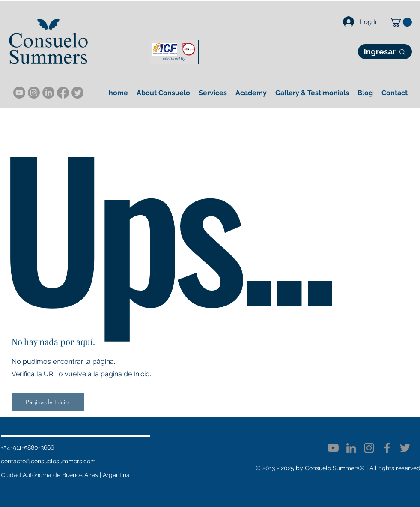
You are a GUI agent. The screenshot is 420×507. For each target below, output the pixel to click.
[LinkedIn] (48, 93)
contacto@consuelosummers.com (48, 461)
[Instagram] (34, 93)
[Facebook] (387, 448)
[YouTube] (19, 93)
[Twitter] (405, 448)
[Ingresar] (385, 52)
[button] (401, 22)
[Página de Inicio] (48, 402)
